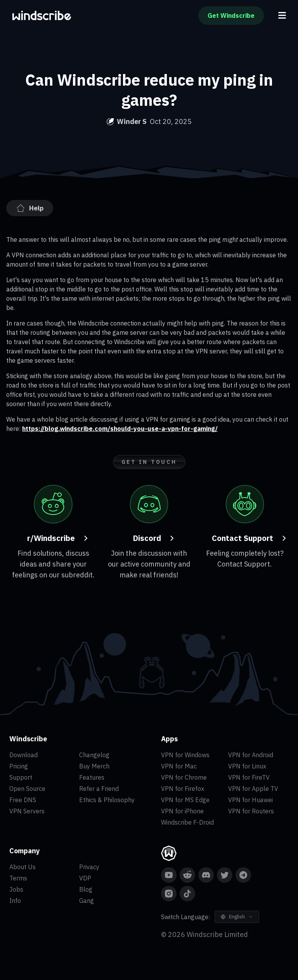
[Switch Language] (237, 917)
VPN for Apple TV (253, 789)
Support (21, 777)
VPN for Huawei (250, 800)
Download (23, 755)
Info (15, 901)
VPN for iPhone (182, 811)
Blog (86, 889)
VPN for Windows (185, 755)
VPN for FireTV (249, 777)
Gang (87, 901)
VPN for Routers (251, 811)
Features (92, 777)
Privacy (89, 867)
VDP (85, 878)
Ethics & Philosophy (107, 800)
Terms (18, 878)
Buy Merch (94, 766)
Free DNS (23, 800)
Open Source (27, 789)
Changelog (94, 755)
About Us (23, 867)
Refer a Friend (99, 789)
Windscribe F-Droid (187, 822)
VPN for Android (251, 755)
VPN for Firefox (183, 789)
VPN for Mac (179, 766)
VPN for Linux (247, 766)
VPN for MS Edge (185, 800)
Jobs (16, 889)
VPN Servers (27, 811)
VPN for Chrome (184, 777)
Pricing (19, 766)
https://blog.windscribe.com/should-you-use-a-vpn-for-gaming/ (120, 429)
